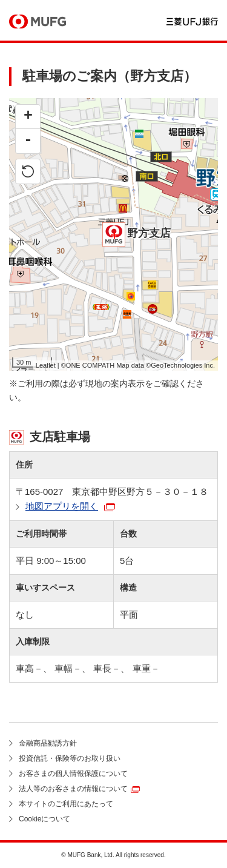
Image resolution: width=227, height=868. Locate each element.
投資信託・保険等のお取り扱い (70, 758)
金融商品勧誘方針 (48, 743)
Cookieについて (44, 819)
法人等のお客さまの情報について (73, 789)
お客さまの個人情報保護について (73, 774)
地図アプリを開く (62, 506)
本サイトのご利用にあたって (66, 804)
